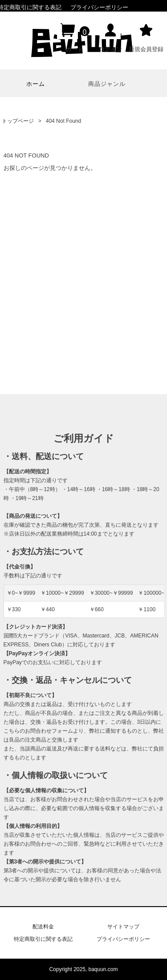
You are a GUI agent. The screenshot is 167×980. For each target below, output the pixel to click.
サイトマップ (123, 927)
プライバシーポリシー (99, 7)
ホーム (36, 84)
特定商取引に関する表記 (43, 939)
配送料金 (43, 927)
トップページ (18, 121)
